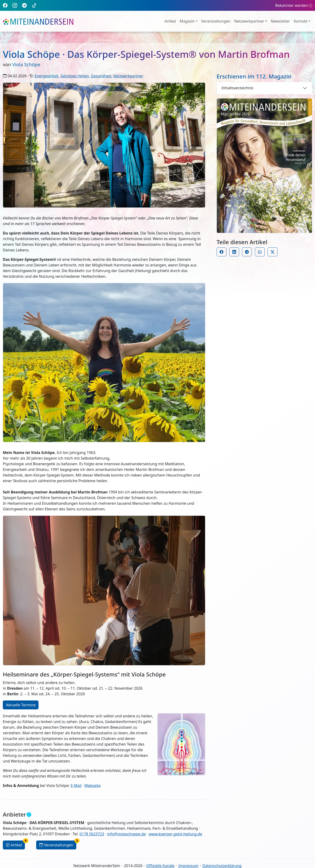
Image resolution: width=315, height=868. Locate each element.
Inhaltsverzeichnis (237, 88)
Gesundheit (101, 76)
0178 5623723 (92, 834)
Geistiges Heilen (75, 76)
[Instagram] (15, 5)
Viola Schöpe (26, 65)
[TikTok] (34, 5)
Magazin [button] (187, 21)
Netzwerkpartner (128, 76)
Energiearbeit (47, 76)
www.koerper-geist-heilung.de (175, 834)
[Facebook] (5, 5)
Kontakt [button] (301, 21)
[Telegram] (24, 5)
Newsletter (280, 21)
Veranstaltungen (216, 21)
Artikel (170, 21)
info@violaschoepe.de (126, 834)
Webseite (92, 786)
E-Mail (76, 786)
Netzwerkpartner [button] (249, 21)
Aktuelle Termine (21, 705)
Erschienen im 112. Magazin (254, 76)
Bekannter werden (294, 5)
